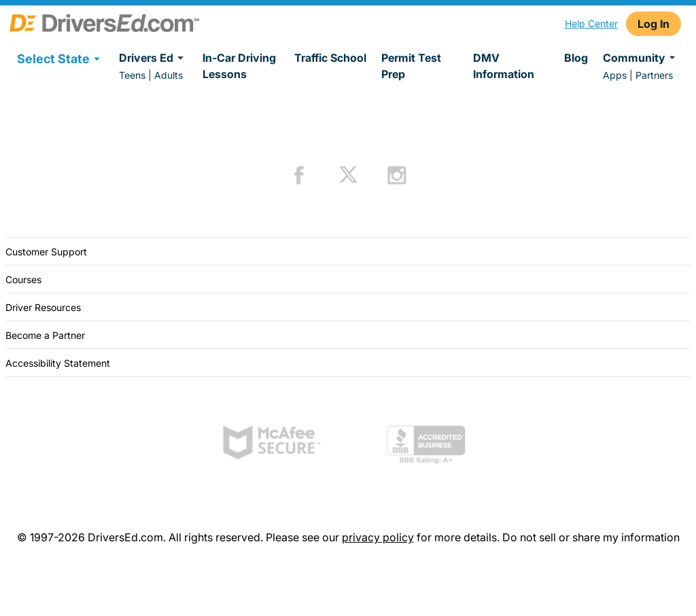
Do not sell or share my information (591, 537)
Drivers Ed (153, 58)
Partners (654, 75)
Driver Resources (43, 307)
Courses (23, 279)
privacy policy (378, 537)
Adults (169, 75)
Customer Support (46, 252)
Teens (132, 75)
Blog (576, 58)
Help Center (591, 23)
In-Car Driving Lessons (239, 66)
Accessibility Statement (58, 363)
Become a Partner (45, 335)
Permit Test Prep (411, 66)
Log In (654, 24)
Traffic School (330, 58)
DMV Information (504, 66)
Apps (615, 75)
